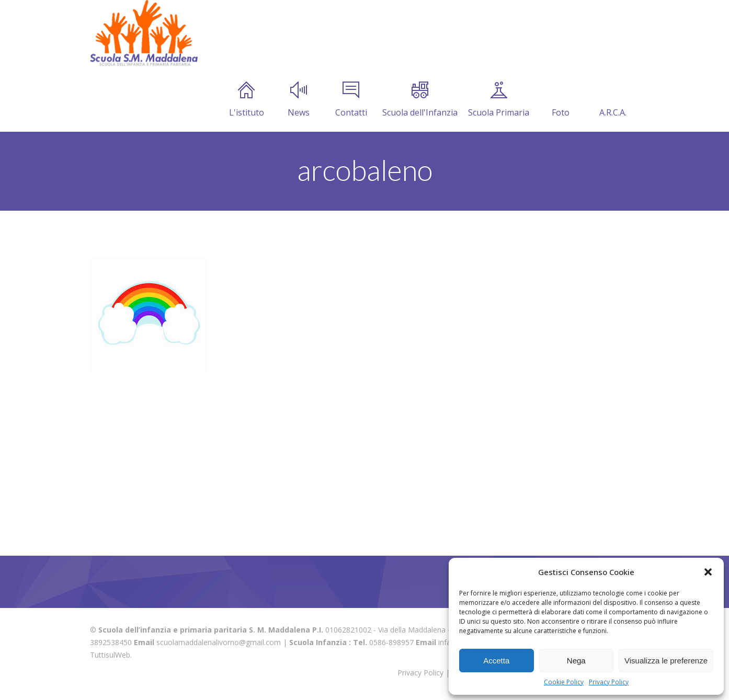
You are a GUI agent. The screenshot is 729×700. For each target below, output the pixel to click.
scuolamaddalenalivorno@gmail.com (219, 642)
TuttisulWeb (110, 655)
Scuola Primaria (499, 100)
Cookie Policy (564, 682)
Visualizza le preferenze (666, 661)
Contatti (351, 100)
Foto (561, 100)
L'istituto (247, 100)
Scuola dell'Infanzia (420, 100)
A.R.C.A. (613, 100)
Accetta (496, 661)
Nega (576, 661)
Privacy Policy (609, 682)
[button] (708, 572)
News (299, 100)
